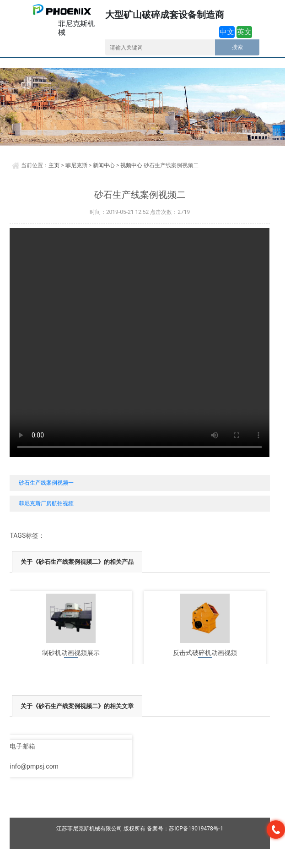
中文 (227, 32)
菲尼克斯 (76, 165)
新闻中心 (104, 165)
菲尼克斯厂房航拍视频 (46, 503)
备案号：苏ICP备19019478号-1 (185, 829)
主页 (54, 165)
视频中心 (131, 165)
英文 (244, 32)
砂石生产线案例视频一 (46, 483)
